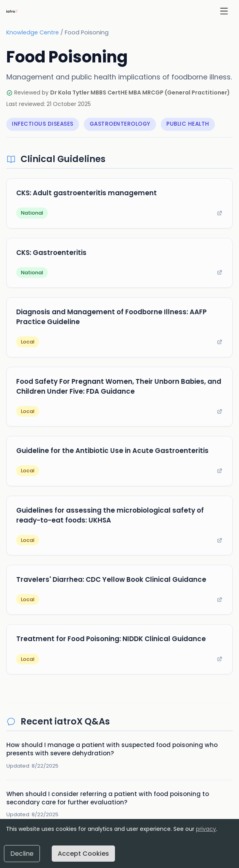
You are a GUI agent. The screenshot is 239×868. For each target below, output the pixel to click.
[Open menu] (224, 11)
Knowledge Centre (33, 32)
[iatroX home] (12, 11)
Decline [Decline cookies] (22, 854)
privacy (206, 829)
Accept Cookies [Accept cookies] (83, 854)
